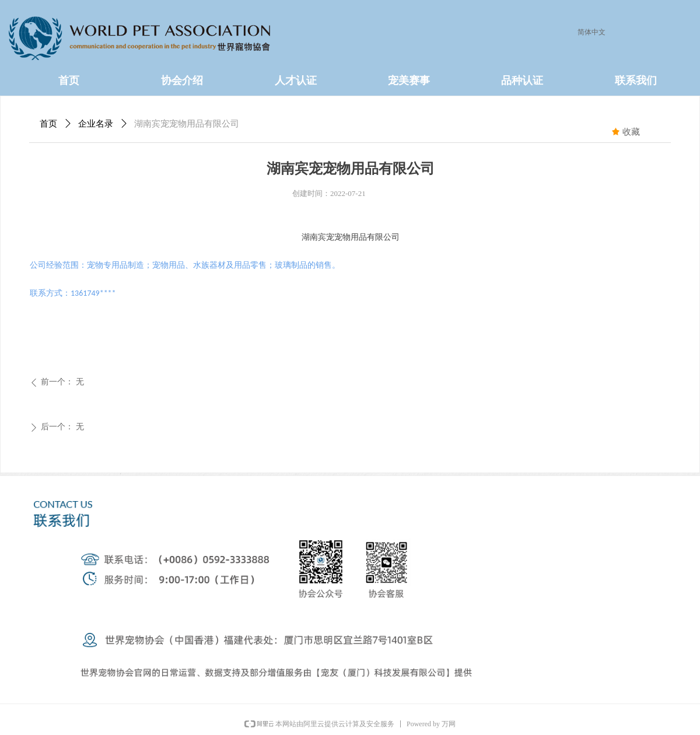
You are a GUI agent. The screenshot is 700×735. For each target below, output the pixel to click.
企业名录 (96, 124)
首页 (48, 124)
